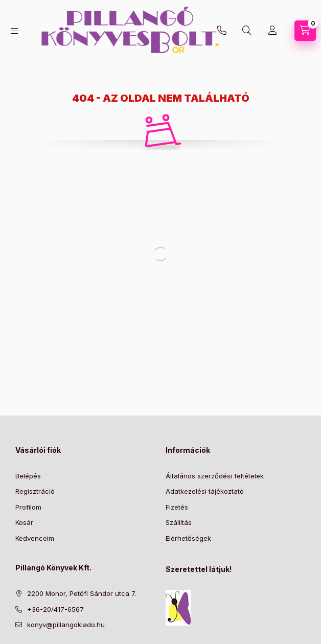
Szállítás (179, 522)
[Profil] (272, 31)
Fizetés (177, 507)
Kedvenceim (35, 538)
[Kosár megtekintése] (305, 31)
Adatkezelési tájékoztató (205, 491)
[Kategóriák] (14, 31)
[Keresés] (247, 31)
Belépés (28, 476)
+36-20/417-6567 (222, 31)
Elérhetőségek (188, 538)
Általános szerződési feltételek (215, 476)
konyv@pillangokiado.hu (66, 625)
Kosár (24, 522)
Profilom (28, 507)
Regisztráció (35, 491)
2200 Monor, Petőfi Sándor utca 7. (82, 593)
